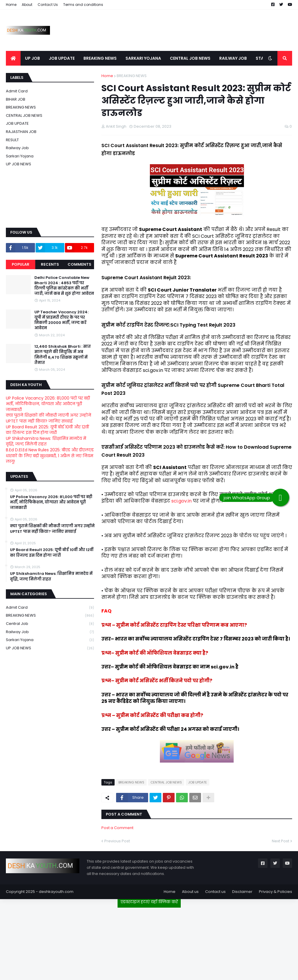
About (27, 5)
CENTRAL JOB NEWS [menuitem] (190, 58)
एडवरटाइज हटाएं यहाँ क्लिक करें (149, 902)
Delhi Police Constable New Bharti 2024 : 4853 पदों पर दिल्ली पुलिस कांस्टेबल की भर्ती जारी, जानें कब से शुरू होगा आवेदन (64, 286)
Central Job (50, 624)
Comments (79, 264)
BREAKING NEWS (132, 76)
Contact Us (48, 5)
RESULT (12, 140)
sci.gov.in (181, 501)
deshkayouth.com (56, 892)
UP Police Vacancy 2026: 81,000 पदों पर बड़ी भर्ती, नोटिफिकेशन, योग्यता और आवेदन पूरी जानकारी (48, 404)
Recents (50, 264)
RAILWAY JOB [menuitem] (233, 58)
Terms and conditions (83, 5)
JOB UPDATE (197, 782)
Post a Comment (117, 828)
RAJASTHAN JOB (21, 132)
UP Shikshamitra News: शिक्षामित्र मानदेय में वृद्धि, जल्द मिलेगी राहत (46, 441)
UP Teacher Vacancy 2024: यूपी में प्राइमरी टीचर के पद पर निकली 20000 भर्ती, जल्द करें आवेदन (61, 320)
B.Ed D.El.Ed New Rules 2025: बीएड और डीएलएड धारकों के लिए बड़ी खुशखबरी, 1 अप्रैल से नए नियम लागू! (50, 456)
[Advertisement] (149, 941)
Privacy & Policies (276, 892)
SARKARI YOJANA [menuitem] (143, 58)
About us (190, 892)
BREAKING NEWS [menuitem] (100, 58)
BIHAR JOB (16, 99)
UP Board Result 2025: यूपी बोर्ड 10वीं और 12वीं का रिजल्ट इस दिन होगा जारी (47, 430)
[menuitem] (13, 58)
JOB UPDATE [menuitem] (62, 58)
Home (11, 5)
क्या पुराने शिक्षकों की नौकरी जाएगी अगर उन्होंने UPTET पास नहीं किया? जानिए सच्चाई (48, 418)
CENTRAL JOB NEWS (166, 782)
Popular (21, 264)
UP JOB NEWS (19, 164)
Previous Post (117, 841)
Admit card (17, 91)
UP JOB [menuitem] (32, 58)
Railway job (17, 148)
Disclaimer (242, 892)
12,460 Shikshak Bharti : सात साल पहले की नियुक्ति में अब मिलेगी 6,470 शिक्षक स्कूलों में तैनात (63, 355)
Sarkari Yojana (20, 156)
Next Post (281, 841)
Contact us (215, 892)
